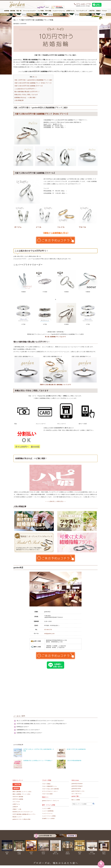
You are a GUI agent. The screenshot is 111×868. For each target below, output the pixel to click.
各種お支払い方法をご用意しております (26, 95)
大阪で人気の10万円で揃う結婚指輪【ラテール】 (29, 86)
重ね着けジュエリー (17, 817)
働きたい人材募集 (76, 800)
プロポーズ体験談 (46, 784)
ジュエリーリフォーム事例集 (49, 816)
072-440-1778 (48, 630)
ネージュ (18, 227)
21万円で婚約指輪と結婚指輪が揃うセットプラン (24, 814)
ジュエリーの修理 (46, 808)
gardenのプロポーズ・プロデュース (50, 801)
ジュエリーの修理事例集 (48, 811)
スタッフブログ (16, 802)
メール (39, 227)
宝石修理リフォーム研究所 (48, 819)
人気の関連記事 (19, 100)
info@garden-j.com (49, 634)
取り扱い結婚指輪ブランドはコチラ (55, 337)
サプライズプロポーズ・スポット (50, 791)
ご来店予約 (91, 11)
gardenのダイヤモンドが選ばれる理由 (21, 819)
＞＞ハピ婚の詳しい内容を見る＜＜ (55, 501)
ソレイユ (61, 227)
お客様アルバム (70, 11)
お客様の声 (15, 807)
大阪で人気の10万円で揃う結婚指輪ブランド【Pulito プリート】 (33, 83)
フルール (82, 227)
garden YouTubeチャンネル (78, 791)
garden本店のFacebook (77, 784)
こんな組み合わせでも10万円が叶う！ (25, 89)
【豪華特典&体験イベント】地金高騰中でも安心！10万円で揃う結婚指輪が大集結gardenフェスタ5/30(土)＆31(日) (55, 15)
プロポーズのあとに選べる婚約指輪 (50, 789)
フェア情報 (41, 11)
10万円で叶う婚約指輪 (18, 797)
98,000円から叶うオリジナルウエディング (23, 812)
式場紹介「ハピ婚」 (17, 809)
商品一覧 (19, 11)
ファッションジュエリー (29, 11)
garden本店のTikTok (76, 789)
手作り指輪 (48, 11)
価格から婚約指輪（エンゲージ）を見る (22, 792)
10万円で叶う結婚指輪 (18, 799)
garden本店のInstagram (77, 786)
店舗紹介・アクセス (101, 11)
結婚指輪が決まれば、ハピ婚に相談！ (25, 98)
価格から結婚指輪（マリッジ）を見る (21, 794)
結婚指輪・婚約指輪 (10, 11)
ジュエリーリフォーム (59, 11)
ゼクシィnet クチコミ (77, 794)
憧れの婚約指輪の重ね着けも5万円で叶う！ (27, 92)
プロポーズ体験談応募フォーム (49, 786)
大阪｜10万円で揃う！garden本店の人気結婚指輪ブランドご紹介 (33, 80)
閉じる (35, 77)
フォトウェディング (82, 11)
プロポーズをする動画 (47, 794)
